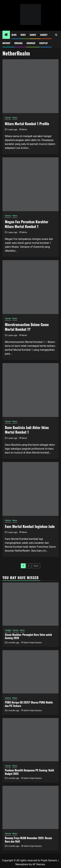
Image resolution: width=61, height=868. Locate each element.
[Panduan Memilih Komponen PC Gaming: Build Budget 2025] (30, 740)
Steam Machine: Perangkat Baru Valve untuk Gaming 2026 (28, 636)
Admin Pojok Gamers (33, 643)
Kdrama (18, 43)
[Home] (6, 35)
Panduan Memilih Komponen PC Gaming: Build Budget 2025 (29, 772)
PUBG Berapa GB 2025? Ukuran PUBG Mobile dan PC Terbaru (29, 704)
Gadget (44, 35)
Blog (14, 35)
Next (36, 566)
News (23, 35)
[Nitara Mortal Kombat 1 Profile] (30, 86)
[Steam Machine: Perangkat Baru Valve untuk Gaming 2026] (30, 604)
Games (33, 35)
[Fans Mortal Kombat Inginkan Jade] (30, 489)
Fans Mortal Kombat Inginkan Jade (30, 526)
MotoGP (6, 43)
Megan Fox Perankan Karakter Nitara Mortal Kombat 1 (27, 224)
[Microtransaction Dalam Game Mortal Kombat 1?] (30, 287)
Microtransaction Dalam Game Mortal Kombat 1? (27, 327)
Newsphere (22, 864)
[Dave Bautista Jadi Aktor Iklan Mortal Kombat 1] (30, 390)
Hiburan (31, 43)
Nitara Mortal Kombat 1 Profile (27, 124)
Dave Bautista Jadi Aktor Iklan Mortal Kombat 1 (27, 430)
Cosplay (43, 43)
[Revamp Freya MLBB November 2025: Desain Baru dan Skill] (30, 807)
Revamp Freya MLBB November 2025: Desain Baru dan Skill (28, 840)
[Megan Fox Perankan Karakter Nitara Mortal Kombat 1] (30, 184)
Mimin (24, 130)
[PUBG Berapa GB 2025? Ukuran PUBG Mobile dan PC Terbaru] (30, 672)
